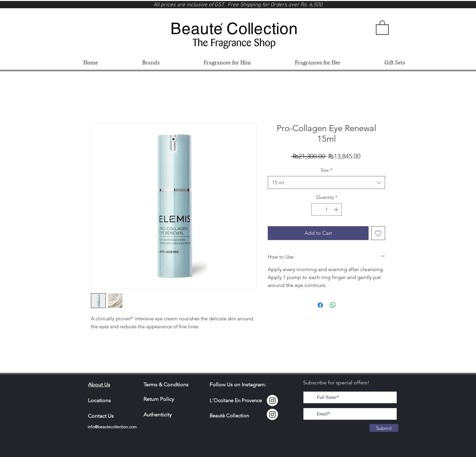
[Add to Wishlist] (378, 233)
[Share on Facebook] (320, 305)
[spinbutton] (327, 210)
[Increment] (337, 210)
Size (326, 170)
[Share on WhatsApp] (333, 305)
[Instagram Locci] (272, 401)
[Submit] (384, 428)
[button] (382, 27)
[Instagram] (272, 414)
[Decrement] (317, 210)
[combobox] (326, 182)
